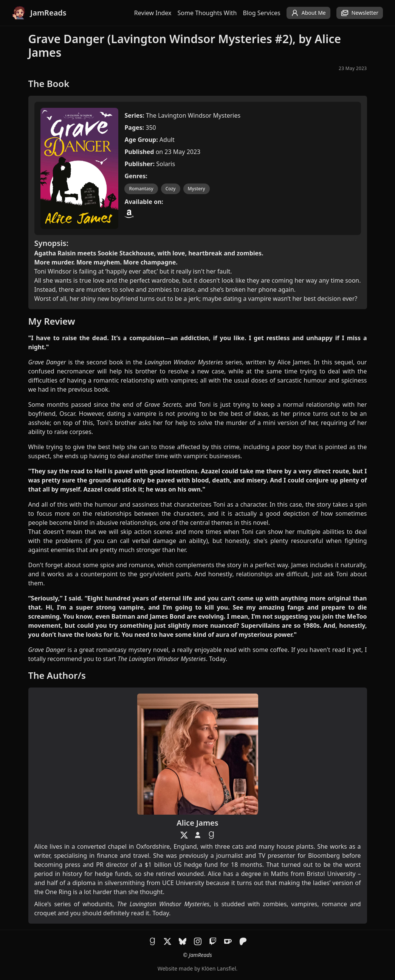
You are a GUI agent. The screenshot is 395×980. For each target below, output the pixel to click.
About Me (308, 13)
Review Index (153, 13)
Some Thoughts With (207, 13)
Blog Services (262, 13)
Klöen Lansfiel (219, 968)
